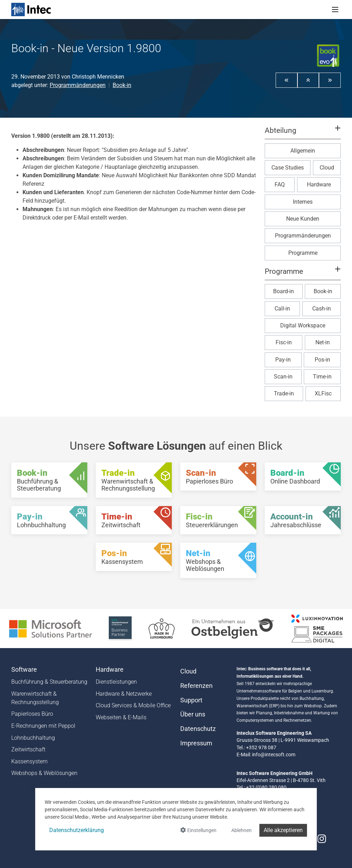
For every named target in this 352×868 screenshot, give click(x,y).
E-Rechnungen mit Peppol (43, 726)
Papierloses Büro (32, 714)
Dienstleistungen (116, 682)
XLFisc (323, 393)
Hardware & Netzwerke (124, 694)
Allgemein (303, 151)
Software (24, 670)
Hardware (319, 184)
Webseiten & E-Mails (121, 717)
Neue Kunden (303, 219)
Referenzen (196, 686)
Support (191, 700)
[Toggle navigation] (335, 10)
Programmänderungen (78, 85)
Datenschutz (198, 729)
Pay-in (283, 360)
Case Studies (288, 168)
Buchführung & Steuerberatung (49, 682)
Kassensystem (29, 761)
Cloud (327, 168)
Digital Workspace (303, 325)
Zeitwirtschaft (28, 749)
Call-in (282, 309)
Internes (303, 202)
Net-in (323, 342)
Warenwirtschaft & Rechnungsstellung (35, 698)
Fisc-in (284, 342)
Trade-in (284, 393)
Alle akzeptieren (283, 830)
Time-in (322, 377)
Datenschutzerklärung (77, 830)
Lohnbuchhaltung (33, 738)
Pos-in (322, 360)
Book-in (122, 85)
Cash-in (322, 309)
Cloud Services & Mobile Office (133, 705)
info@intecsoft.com (274, 755)
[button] (287, 80)
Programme (303, 253)
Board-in (284, 291)
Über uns (193, 714)
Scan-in (283, 377)
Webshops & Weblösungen (44, 773)
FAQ (280, 184)
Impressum (196, 743)
